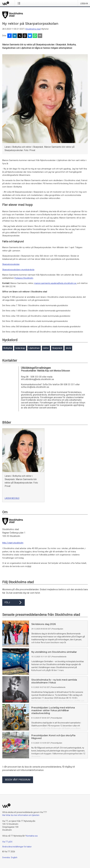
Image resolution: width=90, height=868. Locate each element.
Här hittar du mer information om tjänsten (21, 815)
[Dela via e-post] (40, 36)
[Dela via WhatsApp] (35, 36)
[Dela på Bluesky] (30, 36)
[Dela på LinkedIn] (15, 36)
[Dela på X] (20, 36)
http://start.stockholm (13, 543)
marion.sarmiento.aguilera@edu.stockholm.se (55, 283)
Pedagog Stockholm (24, 278)
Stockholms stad (33, 29)
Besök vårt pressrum (18, 780)
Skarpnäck (57, 348)
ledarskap (20, 348)
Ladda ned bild (12, 498)
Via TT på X (7, 842)
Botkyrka (8, 348)
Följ (13, 602)
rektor (46, 348)
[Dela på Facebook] (10, 36)
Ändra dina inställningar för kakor (17, 847)
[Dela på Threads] (25, 36)
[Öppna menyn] (19, 3)
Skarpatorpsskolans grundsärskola (18, 270)
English (14, 857)
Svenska (6, 857)
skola (68, 348)
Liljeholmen (34, 348)
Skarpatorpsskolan (11, 264)
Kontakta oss (32, 836)
